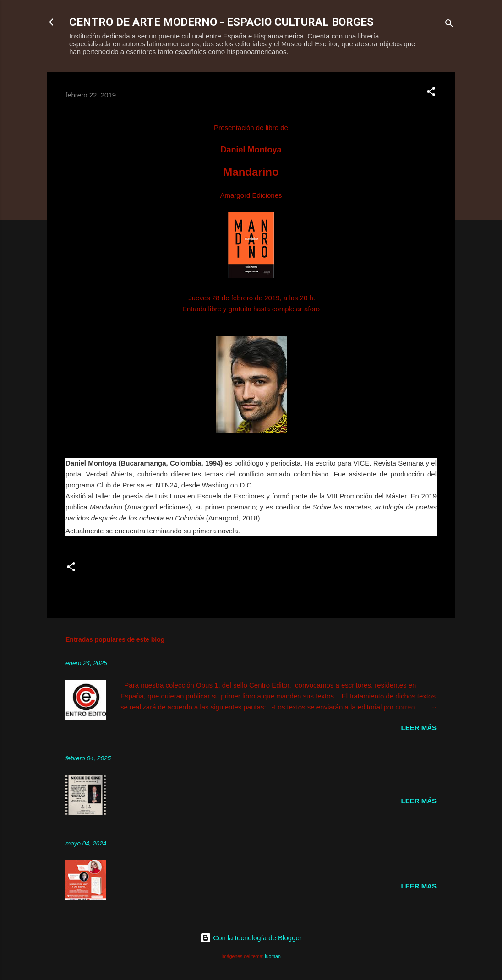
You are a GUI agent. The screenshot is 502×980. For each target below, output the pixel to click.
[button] (431, 93)
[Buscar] (449, 25)
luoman (273, 956)
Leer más (419, 728)
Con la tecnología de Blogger (251, 938)
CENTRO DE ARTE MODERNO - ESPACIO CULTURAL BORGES (221, 22)
